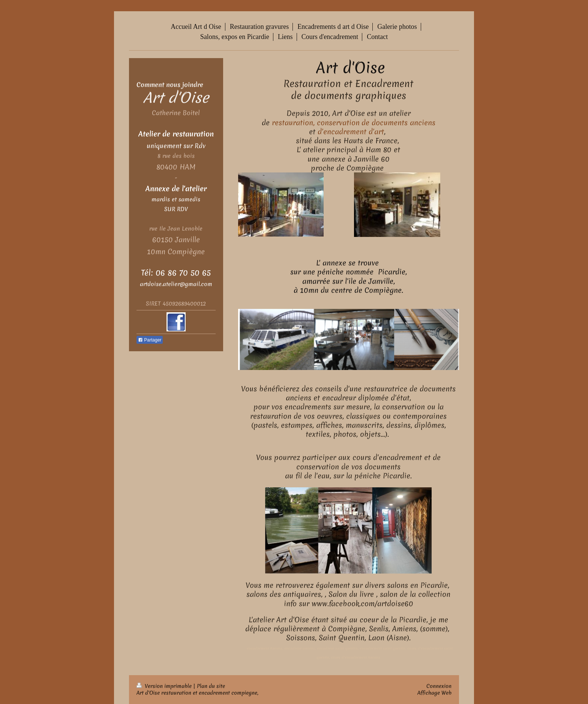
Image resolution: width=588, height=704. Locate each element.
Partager (150, 340)
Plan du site (211, 686)
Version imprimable (165, 686)
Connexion (439, 686)
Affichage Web (434, 693)
